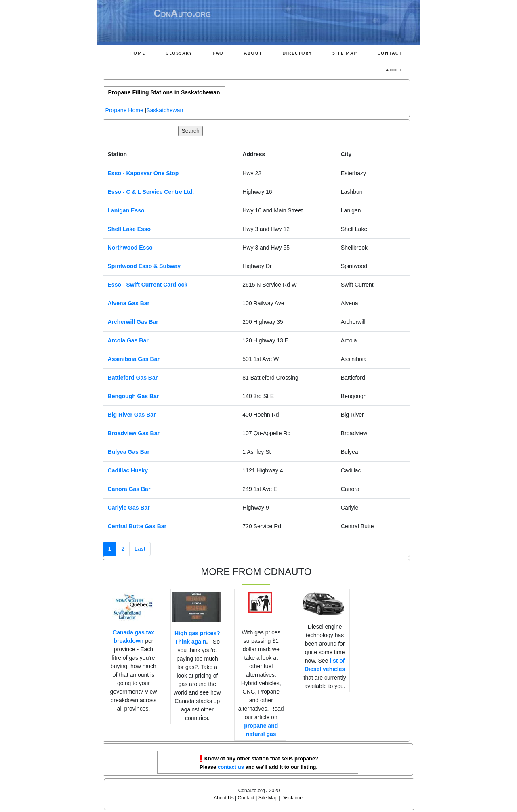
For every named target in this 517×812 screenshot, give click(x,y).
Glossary (179, 53)
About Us (224, 798)
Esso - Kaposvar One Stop (143, 173)
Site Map (345, 53)
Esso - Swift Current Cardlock (148, 285)
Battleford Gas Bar (133, 378)
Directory (297, 53)
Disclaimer (293, 798)
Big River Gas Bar (132, 415)
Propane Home (124, 110)
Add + (394, 70)
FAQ (218, 53)
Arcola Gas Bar (128, 340)
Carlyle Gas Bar (129, 508)
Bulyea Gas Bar (129, 452)
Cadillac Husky (128, 470)
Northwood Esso (130, 248)
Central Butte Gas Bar (137, 526)
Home (138, 53)
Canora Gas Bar (129, 489)
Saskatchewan (165, 110)
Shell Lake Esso (129, 229)
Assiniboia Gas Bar (134, 359)
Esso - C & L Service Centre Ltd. (151, 192)
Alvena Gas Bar (129, 303)
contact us (231, 767)
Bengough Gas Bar (133, 396)
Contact (390, 53)
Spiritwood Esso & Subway (144, 266)
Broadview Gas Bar (134, 433)
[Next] (140, 549)
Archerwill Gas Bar (133, 322)
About (253, 53)
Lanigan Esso (126, 210)
